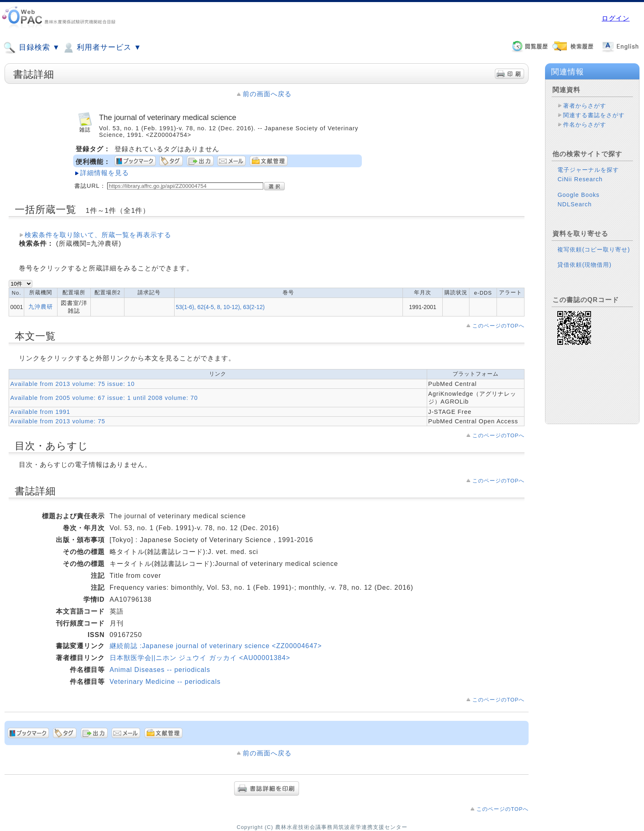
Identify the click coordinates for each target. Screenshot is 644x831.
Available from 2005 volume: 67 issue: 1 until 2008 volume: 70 (104, 398)
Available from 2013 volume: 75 (58, 421)
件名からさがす (585, 125)
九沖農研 (41, 307)
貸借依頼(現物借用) (584, 265)
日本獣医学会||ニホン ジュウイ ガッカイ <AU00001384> (200, 658)
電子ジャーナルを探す (588, 170)
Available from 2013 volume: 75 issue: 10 (72, 384)
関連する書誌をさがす (594, 115)
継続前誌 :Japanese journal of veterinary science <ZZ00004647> (216, 646)
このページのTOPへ (498, 326)
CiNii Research (580, 179)
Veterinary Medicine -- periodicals (165, 682)
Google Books (578, 195)
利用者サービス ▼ (102, 48)
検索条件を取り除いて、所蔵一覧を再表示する (98, 235)
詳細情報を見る (105, 173)
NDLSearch (574, 204)
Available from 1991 (40, 412)
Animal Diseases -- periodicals (160, 670)
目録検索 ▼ (32, 48)
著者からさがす (585, 106)
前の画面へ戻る (267, 94)
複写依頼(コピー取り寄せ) (594, 249)
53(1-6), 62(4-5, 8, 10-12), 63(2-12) (220, 307)
